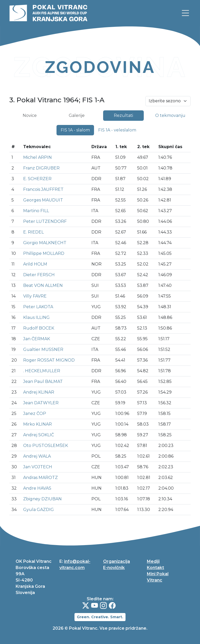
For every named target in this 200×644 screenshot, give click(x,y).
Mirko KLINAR (37, 424)
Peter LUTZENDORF (45, 221)
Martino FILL (36, 211)
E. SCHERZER (37, 179)
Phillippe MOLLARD (44, 253)
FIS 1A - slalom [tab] (75, 130)
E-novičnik (114, 568)
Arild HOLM (35, 264)
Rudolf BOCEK (39, 328)
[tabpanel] (100, 325)
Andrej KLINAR (39, 392)
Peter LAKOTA (38, 307)
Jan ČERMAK (37, 339)
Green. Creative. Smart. (100, 617)
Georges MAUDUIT (43, 200)
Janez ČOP (35, 413)
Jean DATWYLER (41, 403)
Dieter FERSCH (39, 275)
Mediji (153, 561)
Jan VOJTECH (38, 467)
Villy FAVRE (35, 296)
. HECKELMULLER (42, 371)
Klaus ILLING (36, 317)
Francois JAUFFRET (43, 189)
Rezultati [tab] (123, 115)
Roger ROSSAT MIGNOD (49, 360)
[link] (185, 13)
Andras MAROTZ (40, 478)
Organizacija (117, 561)
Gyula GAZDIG (39, 510)
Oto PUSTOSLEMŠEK (46, 446)
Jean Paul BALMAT (43, 381)
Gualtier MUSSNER (43, 349)
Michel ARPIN (37, 157)
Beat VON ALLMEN (43, 285)
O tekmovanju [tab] (170, 115)
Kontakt (155, 568)
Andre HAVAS (37, 488)
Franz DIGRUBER (41, 168)
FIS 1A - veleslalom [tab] (117, 130)
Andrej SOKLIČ (39, 435)
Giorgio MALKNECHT (45, 243)
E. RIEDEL (33, 232)
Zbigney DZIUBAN (42, 499)
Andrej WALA (37, 456)
